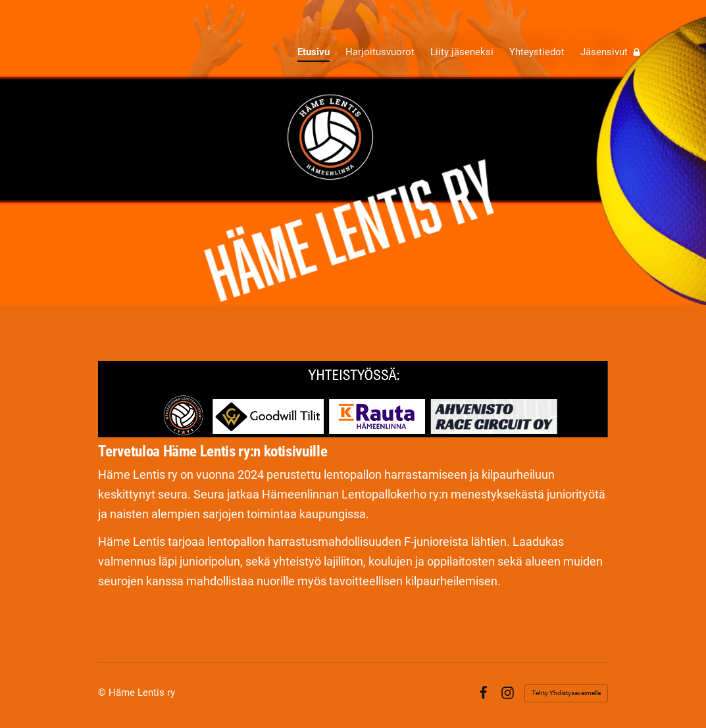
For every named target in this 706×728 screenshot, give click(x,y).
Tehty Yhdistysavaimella (566, 693)
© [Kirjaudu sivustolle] (103, 692)
